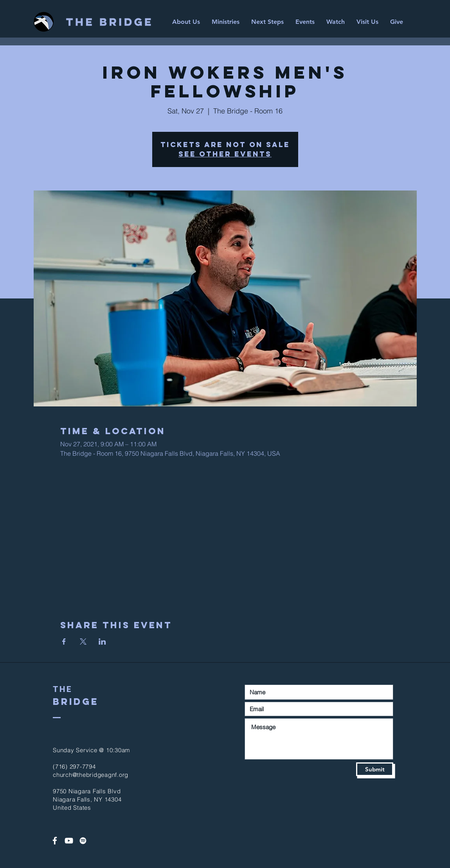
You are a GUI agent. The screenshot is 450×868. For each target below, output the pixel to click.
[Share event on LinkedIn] (102, 642)
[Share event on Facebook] (64, 642)
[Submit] (375, 769)
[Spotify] (83, 841)
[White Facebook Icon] (55, 841)
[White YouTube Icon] (69, 841)
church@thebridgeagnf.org (91, 775)
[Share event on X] (83, 642)
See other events (225, 154)
